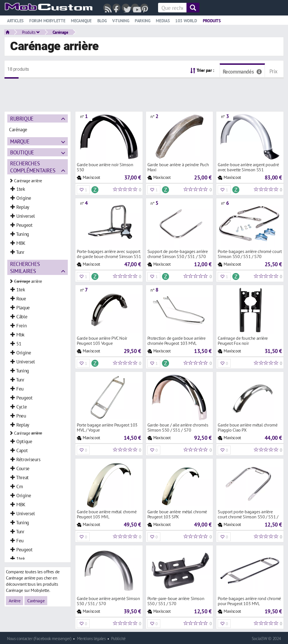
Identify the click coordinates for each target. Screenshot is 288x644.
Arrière (14, 601)
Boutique (22, 152)
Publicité (118, 639)
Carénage (60, 32)
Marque (20, 141)
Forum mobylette (47, 21)
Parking (142, 21)
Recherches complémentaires (33, 167)
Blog (102, 21)
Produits (212, 21)
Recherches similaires (25, 267)
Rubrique (22, 118)
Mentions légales (91, 639)
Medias (163, 21)
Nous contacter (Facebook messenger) (39, 639)
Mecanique (81, 21)
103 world (186, 21)
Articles (15, 21)
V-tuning (121, 21)
